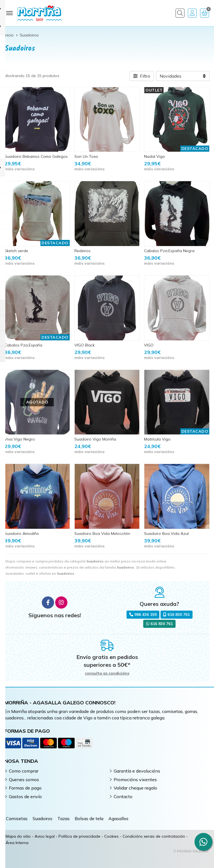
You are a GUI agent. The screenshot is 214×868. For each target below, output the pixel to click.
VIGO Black (85, 345)
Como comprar (24, 771)
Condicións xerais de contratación (154, 836)
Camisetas (17, 818)
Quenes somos (24, 780)
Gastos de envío (25, 796)
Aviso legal (45, 836)
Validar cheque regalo (135, 788)
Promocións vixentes (135, 780)
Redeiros (82, 251)
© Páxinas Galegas (191, 851)
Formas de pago (25, 788)
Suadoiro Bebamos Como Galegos (36, 156)
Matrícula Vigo (157, 439)
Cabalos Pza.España (23, 345)
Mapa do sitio (18, 836)
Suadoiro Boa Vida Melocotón (102, 533)
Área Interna (17, 843)
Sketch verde (16, 251)
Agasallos (118, 818)
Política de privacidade (79, 836)
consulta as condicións (107, 673)
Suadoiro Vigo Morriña (95, 439)
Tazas (64, 818)
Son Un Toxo (86, 156)
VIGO (149, 345)
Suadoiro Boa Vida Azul (166, 533)
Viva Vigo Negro (20, 439)
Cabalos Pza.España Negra (169, 251)
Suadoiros (42, 818)
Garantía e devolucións (137, 771)
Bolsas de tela (89, 818)
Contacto (123, 796)
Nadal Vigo (155, 156)
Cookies (111, 836)
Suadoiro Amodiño (22, 533)
